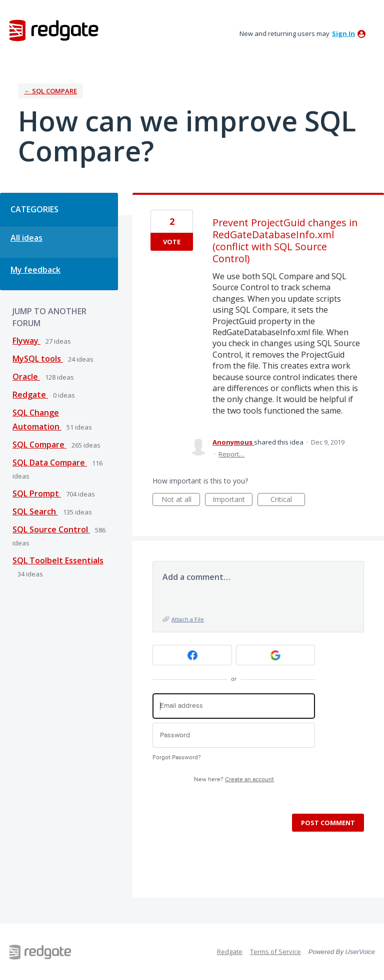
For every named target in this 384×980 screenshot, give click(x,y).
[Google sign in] (276, 655)
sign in (343, 33)
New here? (234, 779)
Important (232, 500)
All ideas (26, 238)
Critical (288, 500)
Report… (231, 454)
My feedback (35, 270)
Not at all (181, 500)
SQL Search (35, 511)
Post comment (328, 823)
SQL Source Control (51, 529)
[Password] (234, 735)
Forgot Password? (177, 757)
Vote (172, 242)
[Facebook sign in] (192, 655)
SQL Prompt (37, 493)
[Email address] (234, 706)
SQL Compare (39, 445)
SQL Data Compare (50, 463)
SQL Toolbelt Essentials (58, 560)
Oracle (26, 377)
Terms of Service (275, 952)
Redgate (30, 395)
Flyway (26, 341)
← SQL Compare (50, 91)
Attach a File (188, 619)
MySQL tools (38, 359)
